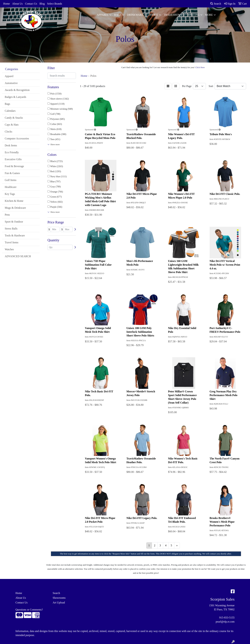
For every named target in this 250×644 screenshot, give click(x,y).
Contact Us (31, 4)
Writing (194, 15)
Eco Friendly (12, 152)
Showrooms (59, 598)
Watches (9, 249)
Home (7, 4)
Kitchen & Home (14, 201)
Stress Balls (11, 229)
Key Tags (10, 194)
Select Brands (55, 4)
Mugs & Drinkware (15, 208)
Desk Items (11, 145)
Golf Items (11, 180)
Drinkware (135, 15)
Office (153, 15)
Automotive (11, 83)
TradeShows (173, 15)
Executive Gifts (13, 159)
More (209, 15)
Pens (7, 215)
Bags (118, 15)
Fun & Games (12, 173)
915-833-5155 (227, 618)
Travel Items (12, 242)
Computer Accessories (17, 138)
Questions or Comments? (29, 610)
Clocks (8, 132)
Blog (42, 4)
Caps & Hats (12, 125)
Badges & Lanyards (15, 97)
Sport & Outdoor (14, 222)
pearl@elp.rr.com (225, 622)
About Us (17, 4)
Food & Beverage (14, 166)
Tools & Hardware (15, 235)
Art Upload (59, 603)
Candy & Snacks (14, 118)
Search (216, 4)
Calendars (10, 111)
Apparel (103, 15)
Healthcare (11, 187)
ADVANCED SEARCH (18, 256)
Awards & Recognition (17, 90)
